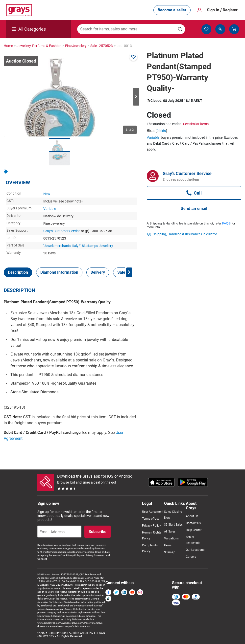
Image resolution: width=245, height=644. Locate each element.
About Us (192, 516)
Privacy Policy (151, 526)
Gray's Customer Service (62, 231)
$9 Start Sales (173, 525)
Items (168, 545)
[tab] (18, 272)
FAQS (226, 223)
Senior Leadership (193, 540)
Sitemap (170, 552)
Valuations (171, 538)
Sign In (222, 10)
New (47, 194)
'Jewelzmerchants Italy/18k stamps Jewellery (78, 246)
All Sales (170, 532)
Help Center (194, 530)
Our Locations (195, 550)
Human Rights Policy (152, 535)
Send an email (194, 209)
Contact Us (193, 523)
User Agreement (153, 512)
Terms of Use (151, 519)
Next (136, 97)
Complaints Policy (150, 548)
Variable (50, 209)
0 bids (161, 131)
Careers (191, 557)
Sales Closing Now (173, 515)
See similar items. (196, 124)
